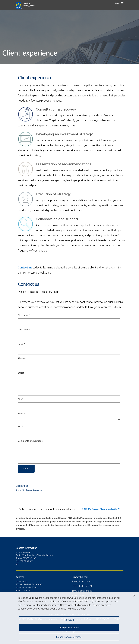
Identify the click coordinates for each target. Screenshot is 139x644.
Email (22, 344)
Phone (22, 359)
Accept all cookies (69, 628)
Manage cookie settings (69, 637)
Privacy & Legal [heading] (80, 577)
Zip (20, 427)
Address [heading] (20, 577)
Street (22, 373)
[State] (69, 420)
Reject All (69, 620)
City (21, 399)
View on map (22, 590)
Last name (24, 330)
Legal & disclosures (81, 586)
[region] (69, 618)
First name (24, 315)
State (21, 414)
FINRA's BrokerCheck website (100, 509)
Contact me (25, 267)
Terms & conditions (81, 591)
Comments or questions (30, 441)
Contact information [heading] (26, 548)
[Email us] (17, 564)
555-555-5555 (26, 561)
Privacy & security (80, 581)
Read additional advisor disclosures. (29, 490)
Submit (26, 469)
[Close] (134, 596)
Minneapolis (21, 582)
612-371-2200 (29, 558)
